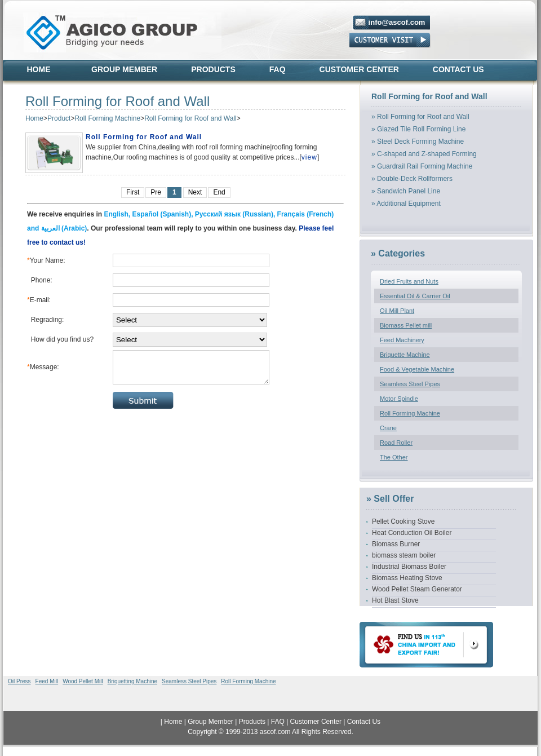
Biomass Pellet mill (406, 325)
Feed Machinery (402, 340)
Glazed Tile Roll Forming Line (421, 129)
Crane (388, 428)
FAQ (278, 69)
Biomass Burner (396, 544)
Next (195, 192)
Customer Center (359, 69)
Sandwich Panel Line (409, 191)
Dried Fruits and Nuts (409, 281)
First (133, 192)
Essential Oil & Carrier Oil (415, 296)
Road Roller (396, 443)
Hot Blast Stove (395, 600)
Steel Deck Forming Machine (420, 142)
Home (39, 69)
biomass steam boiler (404, 555)
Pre (156, 192)
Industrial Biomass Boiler (409, 567)
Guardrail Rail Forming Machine (425, 166)
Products (213, 69)
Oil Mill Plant (397, 311)
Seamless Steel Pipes (410, 384)
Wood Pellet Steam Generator (417, 589)
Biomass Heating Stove (407, 578)
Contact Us (458, 69)
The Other (394, 457)
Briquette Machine (405, 355)
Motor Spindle (399, 399)
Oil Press (19, 681)
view (309, 157)
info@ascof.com (397, 22)
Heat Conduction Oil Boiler (412, 533)
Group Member (124, 69)
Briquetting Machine (132, 681)
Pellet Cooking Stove (403, 521)
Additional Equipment (408, 204)
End (219, 192)
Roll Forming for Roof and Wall (190, 118)
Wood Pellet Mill (83, 681)
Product (59, 118)
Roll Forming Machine (107, 118)
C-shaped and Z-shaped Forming (427, 154)
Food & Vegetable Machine (417, 369)
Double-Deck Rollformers (415, 179)
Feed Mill (47, 681)
